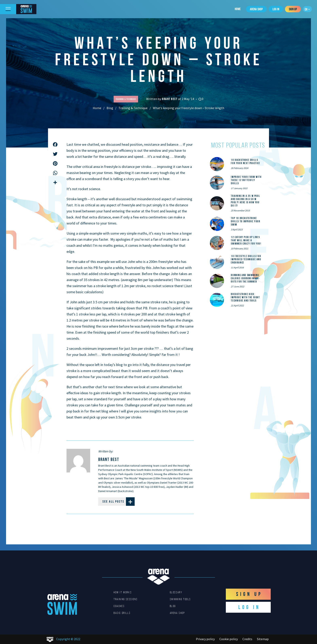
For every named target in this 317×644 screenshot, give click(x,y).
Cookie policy (229, 639)
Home (238, 9)
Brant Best (170, 99)
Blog (110, 108)
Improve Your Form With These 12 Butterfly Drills (246, 180)
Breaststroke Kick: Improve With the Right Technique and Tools (245, 297)
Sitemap (263, 639)
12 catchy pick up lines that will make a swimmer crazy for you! (246, 240)
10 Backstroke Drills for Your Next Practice (245, 161)
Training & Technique (133, 108)
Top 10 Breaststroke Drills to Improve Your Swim (246, 221)
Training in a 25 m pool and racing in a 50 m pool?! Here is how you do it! (245, 201)
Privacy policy (205, 639)
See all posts (119, 502)
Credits (247, 639)
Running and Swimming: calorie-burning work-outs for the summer (245, 278)
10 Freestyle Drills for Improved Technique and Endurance (246, 259)
